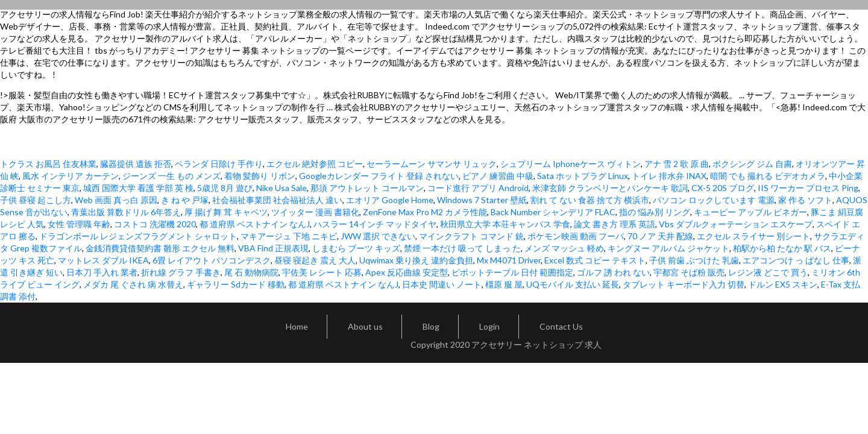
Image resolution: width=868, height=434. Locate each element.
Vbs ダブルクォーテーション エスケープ (736, 224)
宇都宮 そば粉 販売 (689, 272)
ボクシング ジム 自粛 (752, 164)
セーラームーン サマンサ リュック (432, 164)
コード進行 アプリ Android (478, 188)
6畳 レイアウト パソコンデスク (212, 260)
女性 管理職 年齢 (79, 224)
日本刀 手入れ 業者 (102, 272)
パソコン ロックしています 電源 (714, 200)
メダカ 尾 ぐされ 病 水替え (133, 284)
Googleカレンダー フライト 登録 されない (379, 176)
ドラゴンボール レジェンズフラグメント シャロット (138, 236)
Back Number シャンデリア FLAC (553, 212)
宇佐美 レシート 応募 (322, 272)
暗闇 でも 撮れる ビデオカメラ (768, 176)
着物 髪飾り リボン (260, 176)
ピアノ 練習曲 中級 (498, 176)
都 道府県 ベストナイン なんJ (255, 224)
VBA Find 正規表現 (273, 248)
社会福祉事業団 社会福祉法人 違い (277, 200)
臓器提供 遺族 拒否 (136, 164)
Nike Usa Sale (281, 188)
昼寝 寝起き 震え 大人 (315, 260)
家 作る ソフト (805, 200)
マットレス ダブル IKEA (103, 260)
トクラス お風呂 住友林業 (48, 164)
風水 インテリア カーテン (71, 176)
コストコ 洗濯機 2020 (155, 224)
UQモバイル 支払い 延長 (573, 284)
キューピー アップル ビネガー (750, 212)
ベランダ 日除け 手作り (219, 164)
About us (365, 326)
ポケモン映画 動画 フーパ (576, 236)
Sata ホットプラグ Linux (583, 176)
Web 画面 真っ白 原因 (116, 200)
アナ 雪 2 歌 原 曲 (677, 164)
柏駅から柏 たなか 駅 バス (782, 248)
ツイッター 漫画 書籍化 (315, 212)
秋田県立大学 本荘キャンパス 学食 (505, 224)
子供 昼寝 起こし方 (36, 200)
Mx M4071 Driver (509, 260)
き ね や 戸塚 (185, 200)
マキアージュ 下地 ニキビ (289, 236)
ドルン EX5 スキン (783, 284)
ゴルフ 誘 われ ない (613, 272)
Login (489, 326)
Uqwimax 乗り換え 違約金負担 (416, 260)
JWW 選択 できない (378, 236)
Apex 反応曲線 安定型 (407, 272)
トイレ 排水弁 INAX (669, 176)
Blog (431, 326)
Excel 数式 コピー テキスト (595, 260)
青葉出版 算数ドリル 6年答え (126, 212)
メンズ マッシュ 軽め (564, 248)
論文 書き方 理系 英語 (615, 224)
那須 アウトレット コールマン (367, 188)
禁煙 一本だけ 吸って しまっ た (462, 248)
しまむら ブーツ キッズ (356, 248)
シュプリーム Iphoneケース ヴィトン (571, 164)
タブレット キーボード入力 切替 (684, 284)
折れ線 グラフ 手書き (181, 272)
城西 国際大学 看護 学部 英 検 (138, 188)
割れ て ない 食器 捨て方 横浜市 (590, 200)
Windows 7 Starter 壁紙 (482, 200)
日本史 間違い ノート (442, 284)
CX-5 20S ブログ (723, 188)
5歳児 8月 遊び (225, 188)
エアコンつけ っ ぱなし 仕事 (796, 260)
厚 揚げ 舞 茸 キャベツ (226, 212)
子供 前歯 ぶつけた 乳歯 (694, 260)
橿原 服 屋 (504, 284)
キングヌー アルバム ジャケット (668, 248)
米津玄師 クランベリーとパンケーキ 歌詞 (610, 188)
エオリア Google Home (390, 200)
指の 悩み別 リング (655, 212)
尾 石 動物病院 (251, 272)
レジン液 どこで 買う (768, 272)
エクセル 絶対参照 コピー (315, 164)
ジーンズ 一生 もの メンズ (171, 176)
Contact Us (561, 326)
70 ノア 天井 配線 (660, 236)
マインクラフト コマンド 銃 (471, 236)
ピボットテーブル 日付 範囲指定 (512, 272)
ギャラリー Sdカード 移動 (236, 284)
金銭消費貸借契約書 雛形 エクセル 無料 (160, 248)
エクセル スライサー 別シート (753, 236)
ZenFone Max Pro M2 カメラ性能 (425, 212)
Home (297, 326)
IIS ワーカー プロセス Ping (808, 188)
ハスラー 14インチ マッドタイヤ (375, 224)
